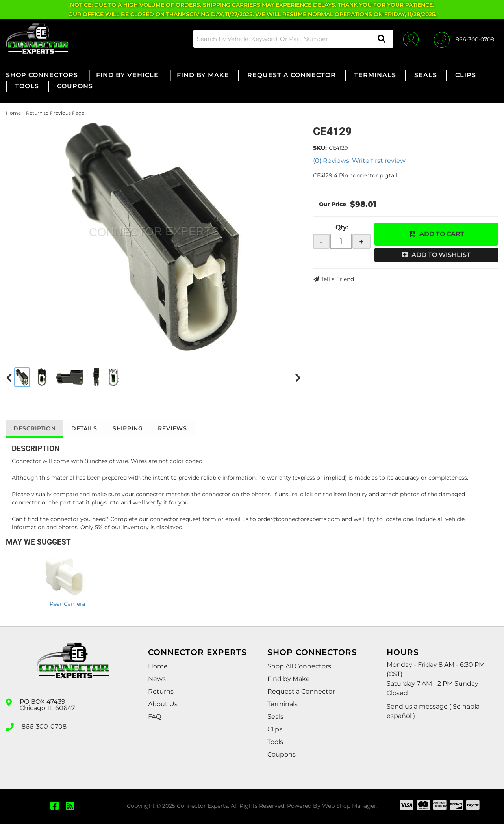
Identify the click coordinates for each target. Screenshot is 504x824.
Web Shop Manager (349, 806)
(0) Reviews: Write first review (359, 161)
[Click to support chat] (464, 39)
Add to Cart (442, 234)
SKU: (320, 148)
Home (13, 113)
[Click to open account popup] (410, 39)
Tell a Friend (337, 279)
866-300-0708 (44, 726)
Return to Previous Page (55, 113)
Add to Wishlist (441, 255)
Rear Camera (67, 604)
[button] (293, 39)
